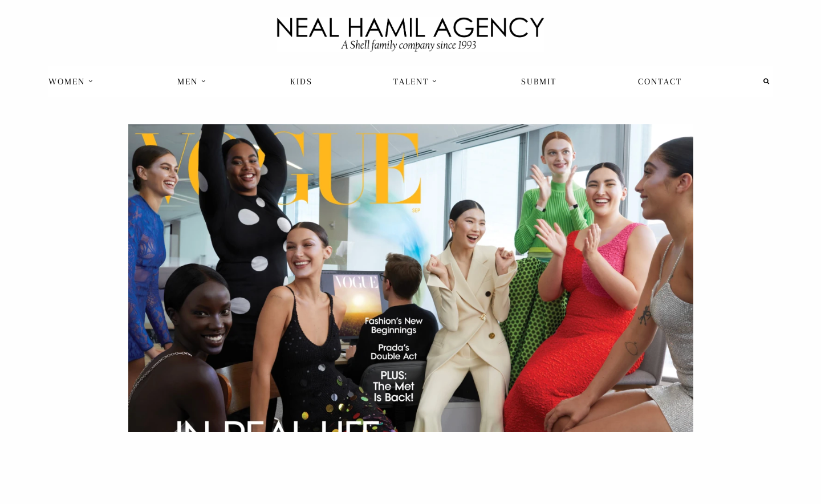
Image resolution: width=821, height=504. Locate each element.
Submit (539, 82)
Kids (301, 82)
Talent (415, 82)
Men (192, 82)
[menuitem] (72, 81)
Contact (660, 82)
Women (71, 82)
